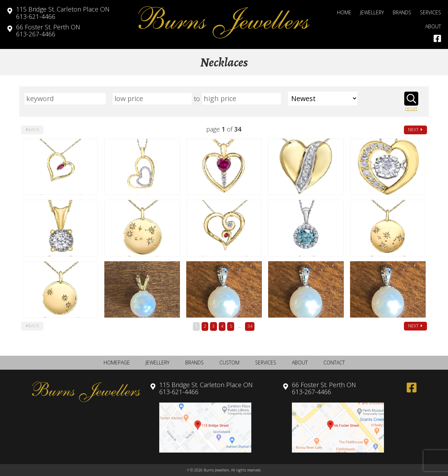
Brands (402, 12)
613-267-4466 (48, 31)
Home (344, 12)
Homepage (117, 363)
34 (250, 326)
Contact (334, 363)
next (415, 130)
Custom (229, 363)
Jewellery (372, 12)
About (433, 26)
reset (411, 109)
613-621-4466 (63, 13)
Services (430, 12)
